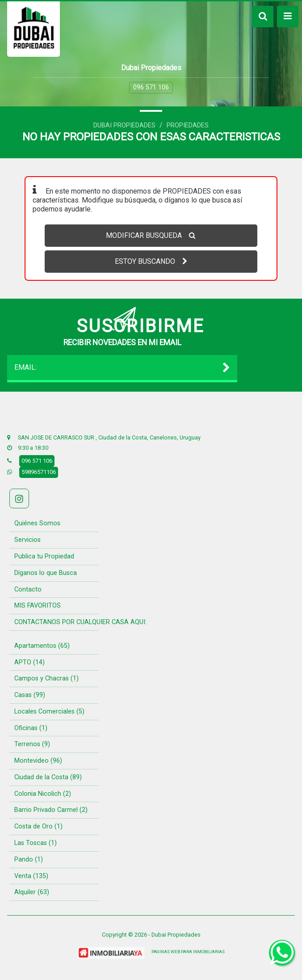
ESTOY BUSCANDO (151, 261)
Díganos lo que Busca (46, 573)
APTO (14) (29, 662)
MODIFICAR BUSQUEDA (151, 235)
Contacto (28, 589)
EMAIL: (122, 367)
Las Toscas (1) (36, 843)
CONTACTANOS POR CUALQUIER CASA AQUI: (80, 622)
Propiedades (188, 125)
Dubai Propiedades (124, 125)
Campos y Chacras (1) (46, 678)
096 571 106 (151, 87)
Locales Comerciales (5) (49, 712)
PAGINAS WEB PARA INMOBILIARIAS (188, 952)
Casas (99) (30, 695)
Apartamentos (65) (42, 646)
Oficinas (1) (31, 728)
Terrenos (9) (32, 744)
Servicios (27, 540)
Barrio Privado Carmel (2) (51, 810)
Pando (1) (29, 860)
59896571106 (39, 472)
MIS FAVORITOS (38, 606)
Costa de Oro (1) (38, 826)
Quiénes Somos (37, 523)
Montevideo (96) (38, 761)
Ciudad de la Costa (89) (48, 777)
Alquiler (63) (32, 892)
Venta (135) (31, 876)
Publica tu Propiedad (44, 556)
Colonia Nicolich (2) (43, 794)
